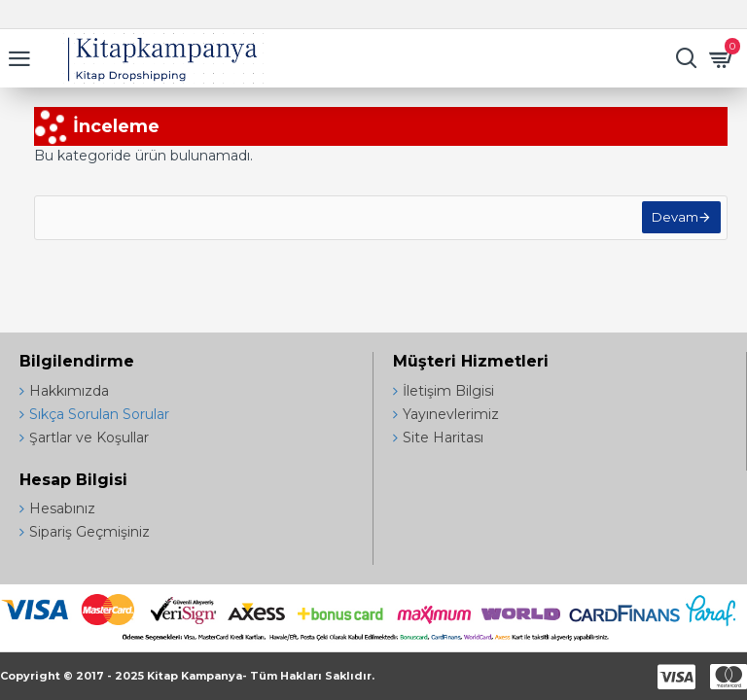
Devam (671, 222)
